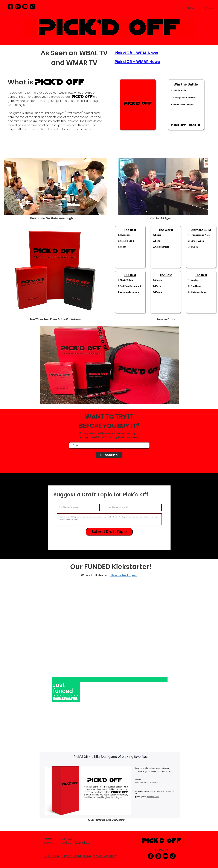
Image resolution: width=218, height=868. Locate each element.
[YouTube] (25, 7)
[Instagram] (18, 7)
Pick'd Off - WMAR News (137, 62)
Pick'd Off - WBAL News (136, 53)
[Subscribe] (109, 455)
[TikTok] (33, 7)
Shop (48, 843)
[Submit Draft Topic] (109, 532)
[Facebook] (10, 7)
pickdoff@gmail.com (77, 843)
